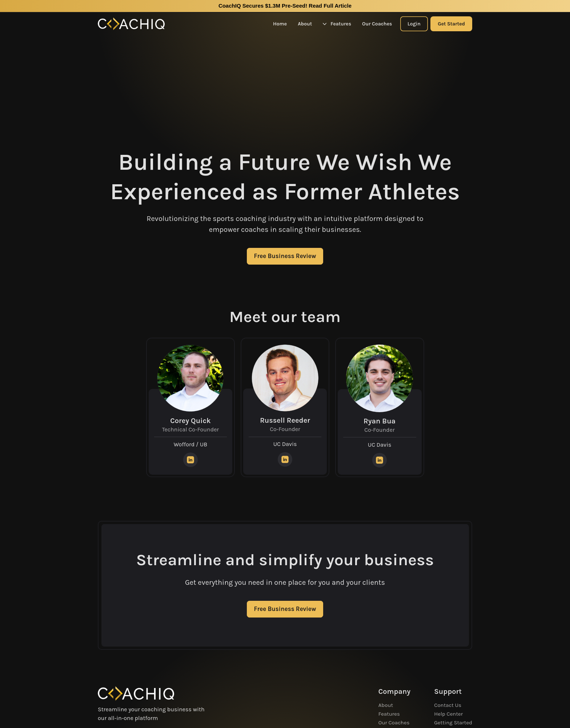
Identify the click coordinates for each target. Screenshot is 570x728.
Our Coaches (377, 24)
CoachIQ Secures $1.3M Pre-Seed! (285, 6)
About (305, 24)
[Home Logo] (131, 24)
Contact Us (448, 705)
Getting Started (453, 723)
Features (337, 24)
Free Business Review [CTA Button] (285, 256)
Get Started (451, 24)
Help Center (448, 714)
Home (280, 24)
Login (414, 24)
